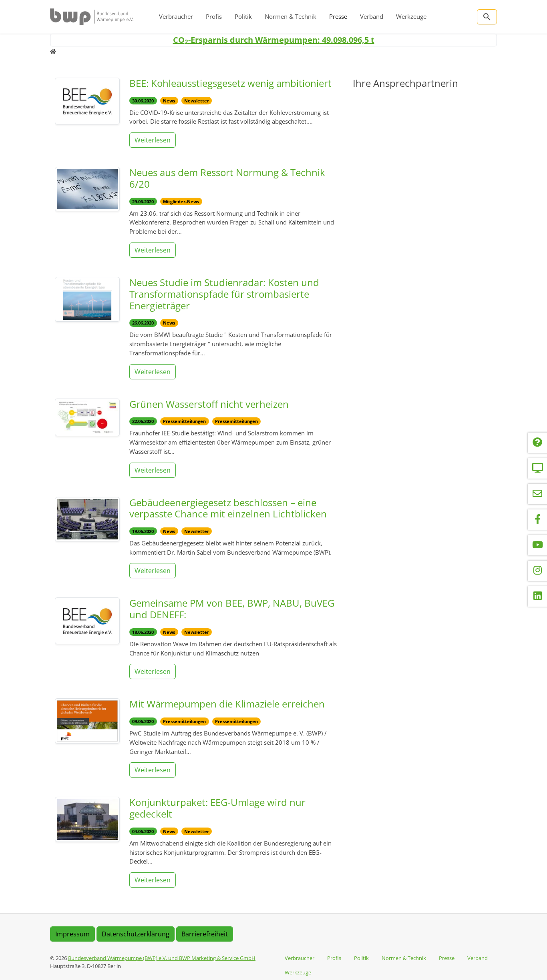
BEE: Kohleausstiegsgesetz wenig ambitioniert (230, 83)
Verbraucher (176, 16)
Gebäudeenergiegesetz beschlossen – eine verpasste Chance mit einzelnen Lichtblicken (228, 508)
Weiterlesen (153, 140)
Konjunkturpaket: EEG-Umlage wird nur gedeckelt (217, 808)
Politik (243, 16)
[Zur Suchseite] (487, 17)
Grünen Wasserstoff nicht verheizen (209, 404)
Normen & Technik (291, 16)
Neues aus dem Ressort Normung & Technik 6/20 (227, 178)
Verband (372, 16)
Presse (338, 16)
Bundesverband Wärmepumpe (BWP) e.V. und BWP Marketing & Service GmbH (162, 958)
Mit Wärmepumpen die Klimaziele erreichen (227, 704)
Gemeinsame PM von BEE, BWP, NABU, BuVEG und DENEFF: (232, 609)
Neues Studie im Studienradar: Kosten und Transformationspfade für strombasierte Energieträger (224, 294)
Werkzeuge (411, 16)
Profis (214, 16)
